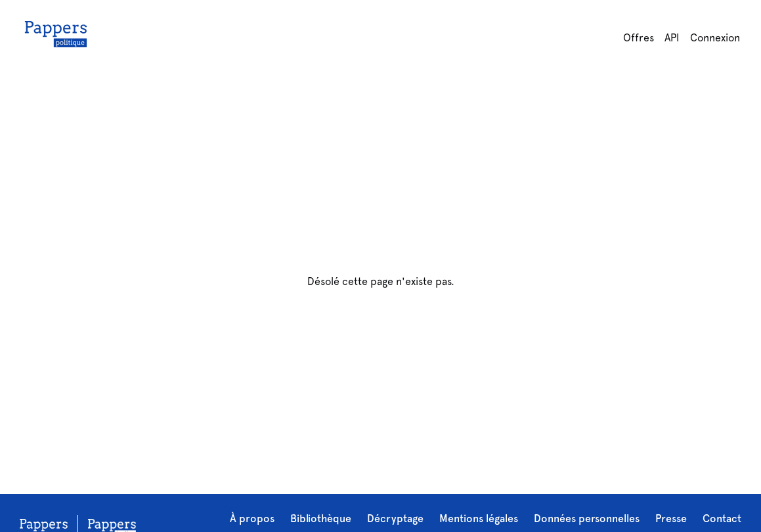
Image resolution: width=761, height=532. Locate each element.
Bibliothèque (321, 519)
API (672, 38)
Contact (722, 519)
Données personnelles (587, 519)
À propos (252, 519)
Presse (671, 519)
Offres (639, 38)
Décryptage (395, 519)
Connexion (715, 38)
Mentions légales (479, 519)
